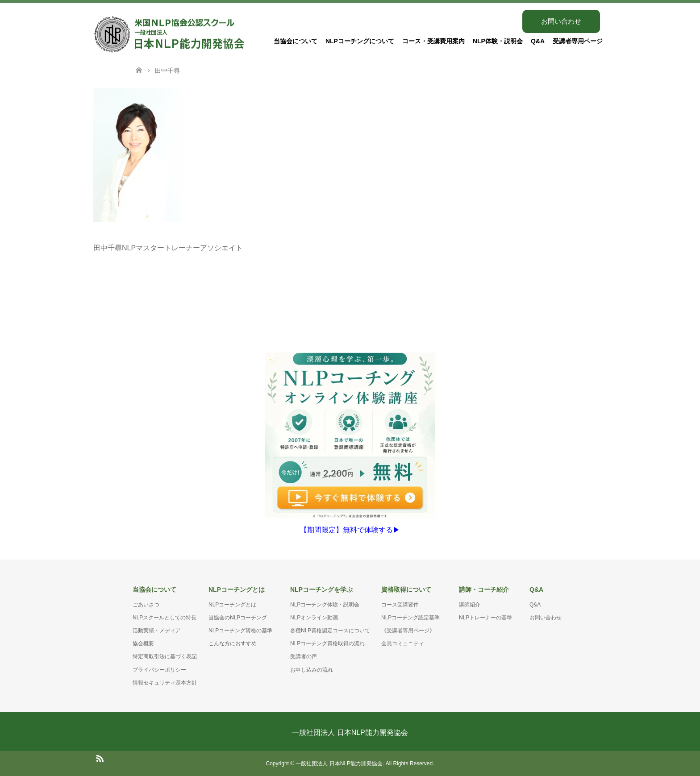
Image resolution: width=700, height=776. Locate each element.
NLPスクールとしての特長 (165, 618)
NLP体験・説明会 (498, 41)
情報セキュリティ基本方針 (165, 683)
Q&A (538, 41)
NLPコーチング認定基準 (410, 618)
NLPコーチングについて (360, 41)
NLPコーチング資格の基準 (240, 631)
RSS (100, 758)
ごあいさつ (146, 605)
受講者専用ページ (578, 41)
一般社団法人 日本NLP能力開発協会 (350, 732)
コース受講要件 (400, 605)
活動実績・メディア (157, 631)
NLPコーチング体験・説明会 (325, 605)
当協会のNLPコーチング (238, 618)
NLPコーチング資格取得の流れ (327, 643)
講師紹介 (470, 605)
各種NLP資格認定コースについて (330, 631)
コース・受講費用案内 (433, 41)
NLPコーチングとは (232, 605)
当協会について (296, 41)
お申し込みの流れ (312, 670)
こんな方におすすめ (233, 643)
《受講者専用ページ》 (408, 631)
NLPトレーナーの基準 (485, 618)
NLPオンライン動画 (314, 618)
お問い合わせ (561, 21)
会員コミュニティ (403, 643)
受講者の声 (304, 656)
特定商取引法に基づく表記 (165, 656)
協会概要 (143, 643)
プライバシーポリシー (159, 670)
